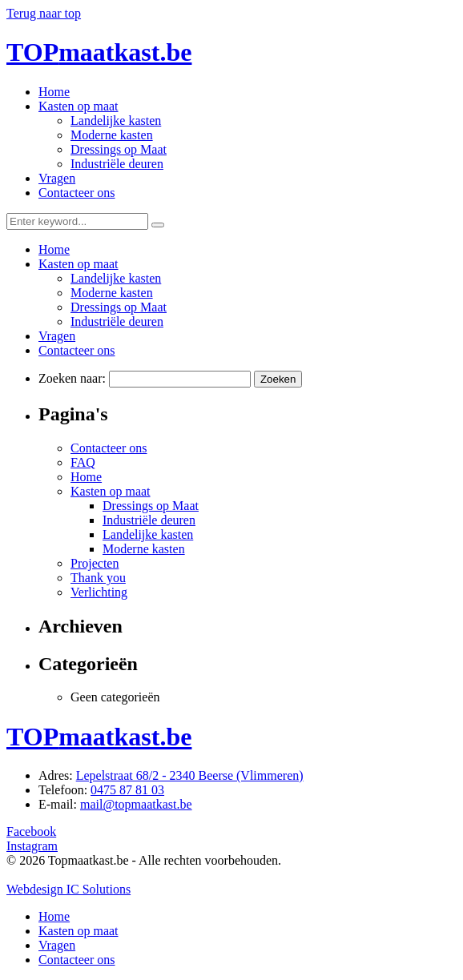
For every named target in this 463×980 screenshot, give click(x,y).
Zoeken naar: (72, 378)
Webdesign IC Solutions (68, 889)
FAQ (83, 462)
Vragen (57, 178)
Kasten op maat (79, 106)
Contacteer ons (77, 193)
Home (54, 92)
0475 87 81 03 (127, 790)
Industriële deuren (117, 164)
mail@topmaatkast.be (136, 804)
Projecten (95, 563)
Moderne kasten (112, 135)
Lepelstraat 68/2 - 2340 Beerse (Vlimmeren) (190, 775)
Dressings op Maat (119, 149)
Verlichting (99, 592)
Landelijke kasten (116, 120)
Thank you (98, 578)
